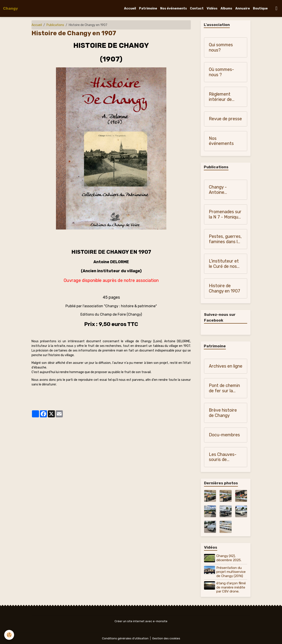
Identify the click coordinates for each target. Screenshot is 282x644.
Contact (197, 8)
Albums (226, 8)
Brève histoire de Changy (223, 413)
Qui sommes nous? (221, 48)
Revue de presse (225, 119)
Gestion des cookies (166, 638)
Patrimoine (148, 8)
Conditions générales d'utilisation (125, 638)
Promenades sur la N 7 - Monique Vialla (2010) (225, 215)
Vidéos (212, 8)
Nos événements (173, 8)
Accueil (130, 8)
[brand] (10, 8)
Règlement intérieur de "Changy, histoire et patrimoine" (226, 97)
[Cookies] (9, 635)
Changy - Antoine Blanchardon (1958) (221, 190)
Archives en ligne (226, 366)
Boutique (260, 8)
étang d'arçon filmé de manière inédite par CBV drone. (231, 587)
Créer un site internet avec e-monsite (141, 621)
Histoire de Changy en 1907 (224, 289)
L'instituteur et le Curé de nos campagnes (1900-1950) (224, 264)
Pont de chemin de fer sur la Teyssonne (224, 388)
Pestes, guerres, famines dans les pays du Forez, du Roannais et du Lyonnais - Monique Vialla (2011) (225, 239)
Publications (55, 25)
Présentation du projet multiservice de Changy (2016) (231, 572)
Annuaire (243, 8)
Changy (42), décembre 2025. (229, 558)
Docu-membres (224, 435)
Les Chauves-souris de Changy (223, 457)
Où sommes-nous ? (221, 72)
